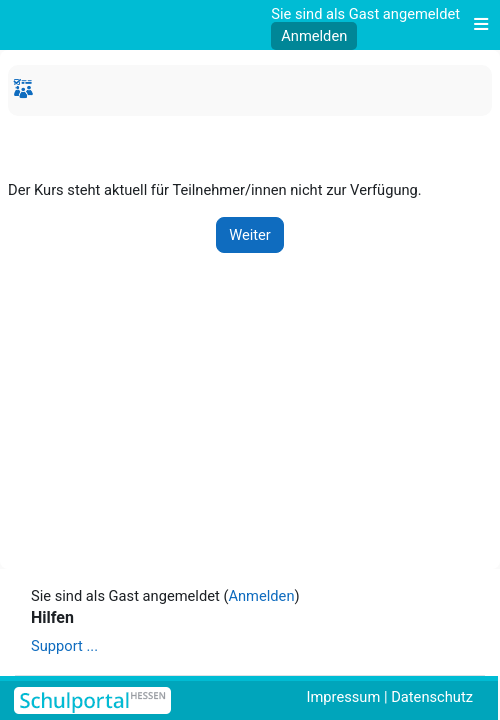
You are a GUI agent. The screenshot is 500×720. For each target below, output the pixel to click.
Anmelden (314, 36)
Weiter (250, 235)
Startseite (26, 92)
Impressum (344, 697)
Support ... (64, 646)
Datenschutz (432, 697)
